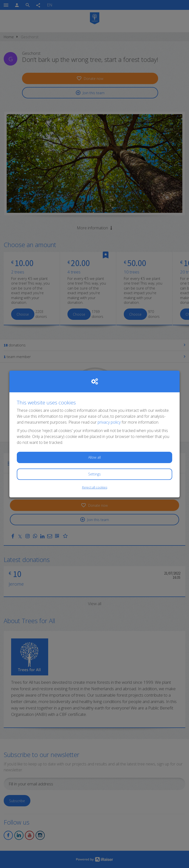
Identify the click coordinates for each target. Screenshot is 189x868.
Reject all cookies (95, 487)
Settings (94, 474)
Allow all (94, 457)
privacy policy (109, 422)
